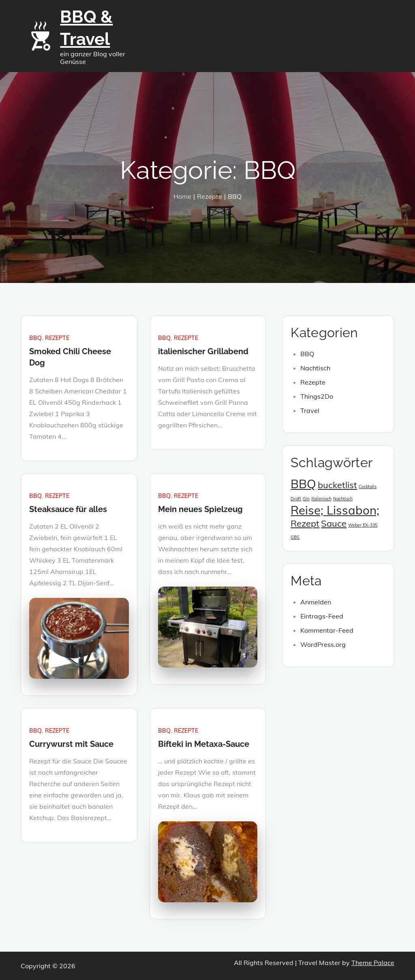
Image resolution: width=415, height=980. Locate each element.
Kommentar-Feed (327, 630)
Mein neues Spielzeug (200, 509)
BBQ (35, 338)
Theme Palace (373, 963)
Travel (310, 410)
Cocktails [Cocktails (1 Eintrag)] (368, 487)
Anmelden (316, 602)
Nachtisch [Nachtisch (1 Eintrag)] (343, 499)
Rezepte (57, 338)
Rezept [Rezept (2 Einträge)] (305, 523)
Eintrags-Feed (322, 616)
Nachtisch (315, 368)
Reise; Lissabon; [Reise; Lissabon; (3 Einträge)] (335, 510)
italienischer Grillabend (203, 351)
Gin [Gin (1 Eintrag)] (306, 499)
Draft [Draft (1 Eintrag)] (296, 499)
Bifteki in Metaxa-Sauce (204, 744)
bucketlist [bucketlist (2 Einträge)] (337, 485)
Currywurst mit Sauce (71, 744)
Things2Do (317, 396)
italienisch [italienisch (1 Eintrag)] (321, 499)
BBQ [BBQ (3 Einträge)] (303, 484)
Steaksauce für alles (68, 509)
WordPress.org (323, 644)
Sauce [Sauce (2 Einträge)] (334, 523)
